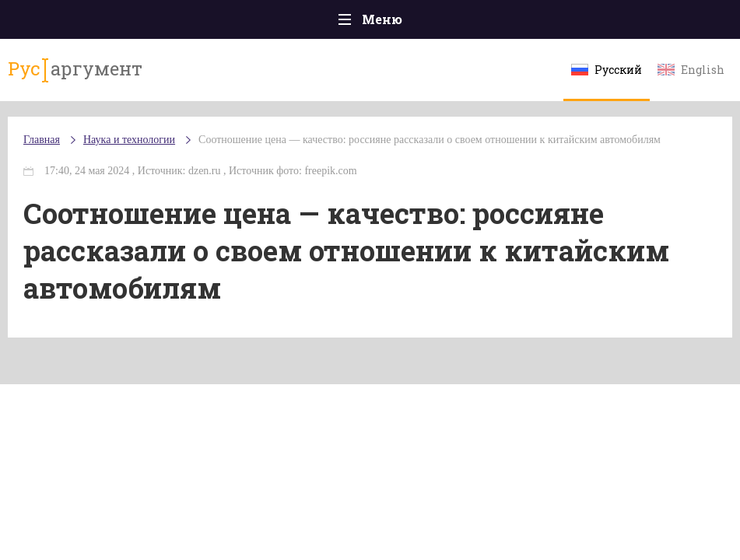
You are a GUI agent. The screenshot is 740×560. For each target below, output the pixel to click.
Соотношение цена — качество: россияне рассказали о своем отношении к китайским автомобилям (430, 140)
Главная (42, 140)
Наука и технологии (129, 140)
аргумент (75, 69)
